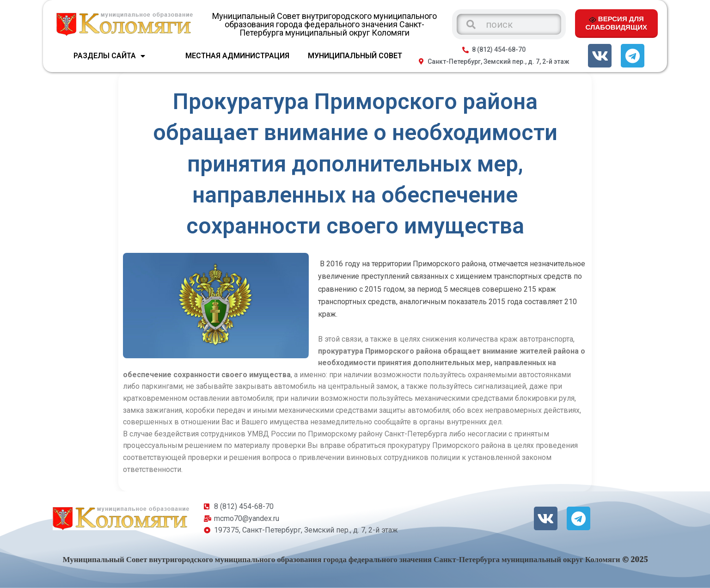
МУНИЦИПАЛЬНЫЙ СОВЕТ (355, 56)
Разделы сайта (109, 56)
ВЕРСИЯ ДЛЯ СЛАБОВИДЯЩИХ (616, 23)
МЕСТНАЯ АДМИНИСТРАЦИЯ (237, 56)
